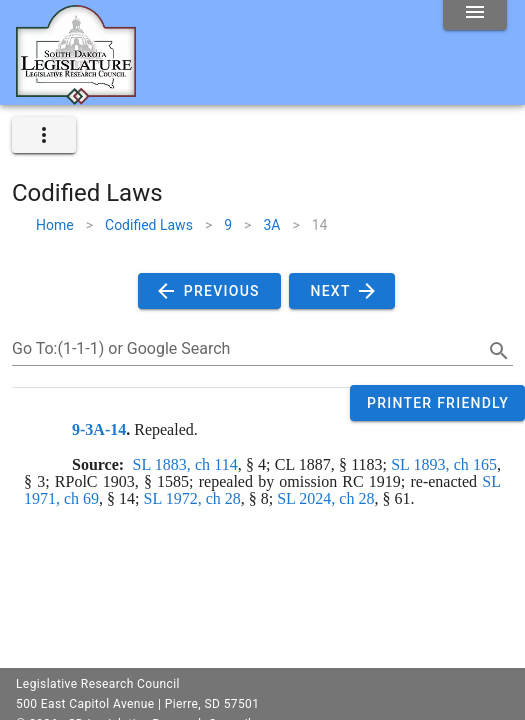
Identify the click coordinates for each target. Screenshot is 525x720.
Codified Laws (149, 225)
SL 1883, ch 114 (185, 464)
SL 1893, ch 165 (444, 464)
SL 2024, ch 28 (325, 498)
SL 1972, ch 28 (192, 498)
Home (55, 225)
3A (271, 225)
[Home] (76, 97)
